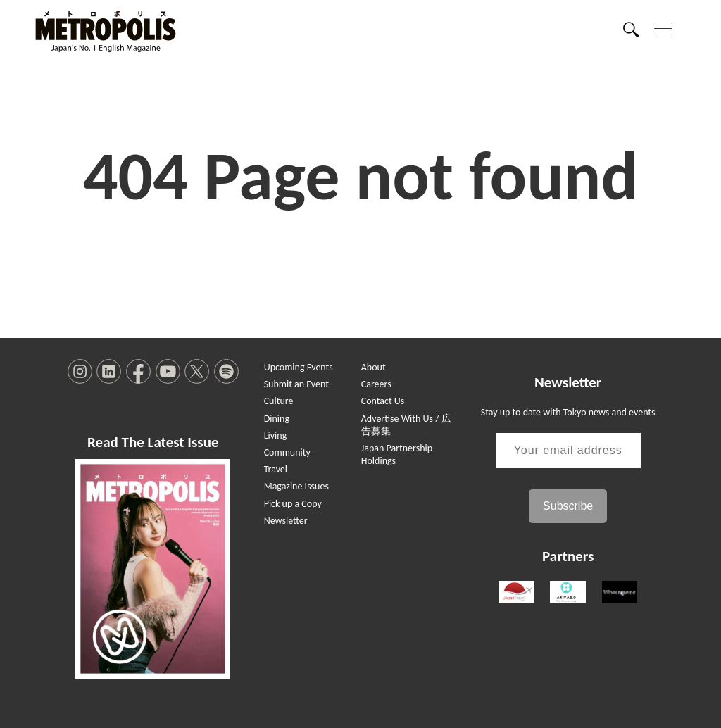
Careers (376, 384)
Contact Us (383, 401)
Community (287, 452)
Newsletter (286, 521)
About (374, 367)
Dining (277, 419)
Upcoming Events (299, 367)
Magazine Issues (296, 486)
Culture (279, 401)
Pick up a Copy (293, 504)
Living (276, 435)
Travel (276, 469)
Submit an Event (296, 384)
